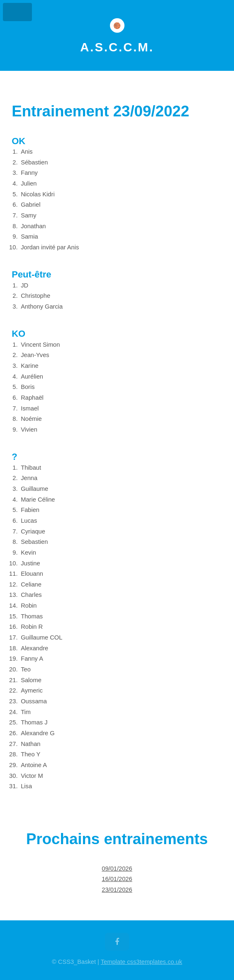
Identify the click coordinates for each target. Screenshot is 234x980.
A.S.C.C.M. (117, 47)
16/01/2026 (117, 879)
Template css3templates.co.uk (141, 962)
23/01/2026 (117, 890)
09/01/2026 (117, 869)
